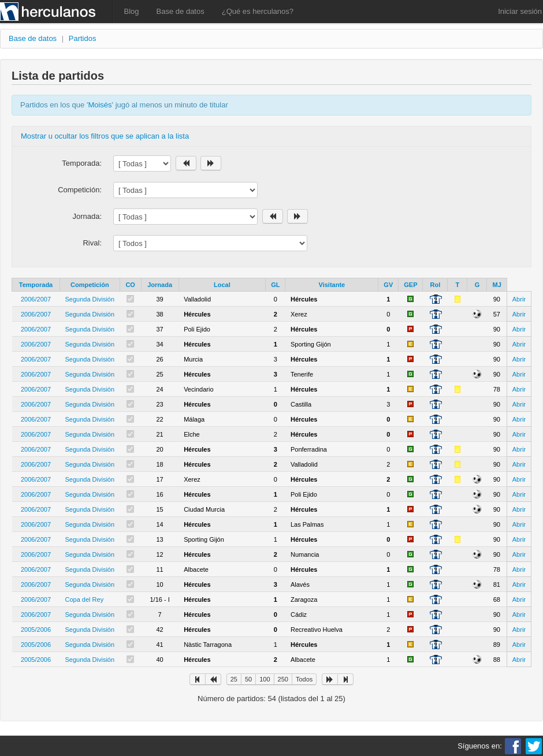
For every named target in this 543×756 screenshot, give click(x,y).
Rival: (92, 243)
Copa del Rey (85, 599)
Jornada (160, 285)
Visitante (332, 285)
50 (248, 679)
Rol (436, 285)
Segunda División (90, 299)
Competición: (80, 190)
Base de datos (181, 11)
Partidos (83, 38)
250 (283, 679)
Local (222, 285)
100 (265, 679)
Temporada (36, 285)
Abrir (519, 299)
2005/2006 (36, 630)
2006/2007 (36, 299)
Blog (132, 11)
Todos (304, 679)
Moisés (100, 105)
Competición (90, 285)
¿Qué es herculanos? (258, 11)
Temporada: (82, 163)
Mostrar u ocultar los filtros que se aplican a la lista (105, 136)
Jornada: (87, 216)
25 (234, 679)
